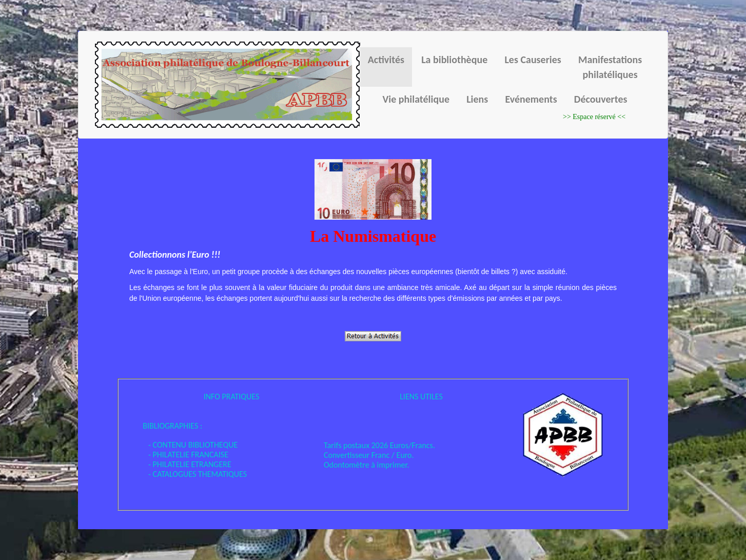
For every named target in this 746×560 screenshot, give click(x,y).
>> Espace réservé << (594, 117)
